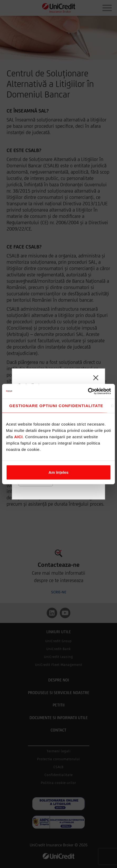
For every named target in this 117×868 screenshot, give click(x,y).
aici (18, 437)
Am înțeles (58, 472)
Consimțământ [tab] (55, 406)
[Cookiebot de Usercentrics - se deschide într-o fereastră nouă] (88, 391)
